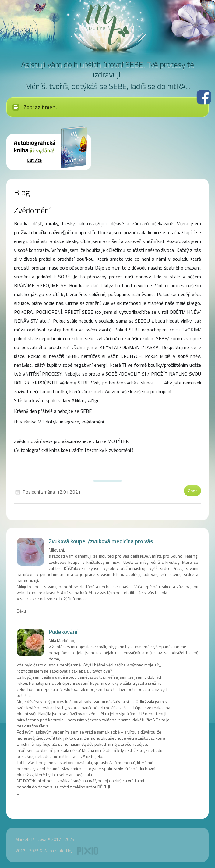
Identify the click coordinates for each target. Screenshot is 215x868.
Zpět (192, 491)
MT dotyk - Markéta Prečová (107, 24)
